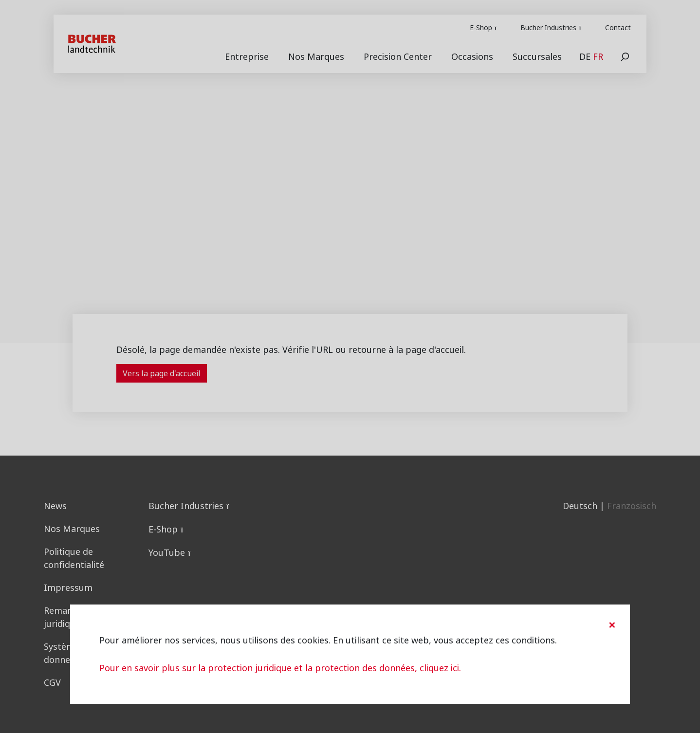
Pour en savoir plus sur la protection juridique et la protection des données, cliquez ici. (280, 668)
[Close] (612, 625)
